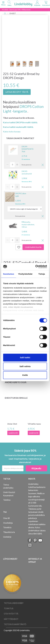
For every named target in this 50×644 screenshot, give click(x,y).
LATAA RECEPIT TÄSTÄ (17, 92)
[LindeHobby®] (23, 4)
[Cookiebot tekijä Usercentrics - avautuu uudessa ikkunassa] (36, 267)
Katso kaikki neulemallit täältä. (18, 127)
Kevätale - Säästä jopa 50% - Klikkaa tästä (16, 10)
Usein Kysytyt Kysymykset (9, 494)
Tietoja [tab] (42, 274)
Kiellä (25, 375)
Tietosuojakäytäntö (15, 624)
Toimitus (7, 500)
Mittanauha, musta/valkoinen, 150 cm (28, 224)
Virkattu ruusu (34, 424)
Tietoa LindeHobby (8, 486)
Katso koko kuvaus (12, 131)
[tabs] (9, 4)
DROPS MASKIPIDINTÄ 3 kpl (28, 149)
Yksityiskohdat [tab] (25, 274)
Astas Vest (12, 424)
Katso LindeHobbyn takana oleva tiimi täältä (37, 531)
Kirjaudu (36, 468)
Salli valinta (25, 366)
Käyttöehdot (11, 619)
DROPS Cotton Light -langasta (23, 109)
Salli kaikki (25, 357)
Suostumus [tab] (9, 274)
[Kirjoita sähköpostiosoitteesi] (13, 468)
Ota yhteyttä (11, 614)
